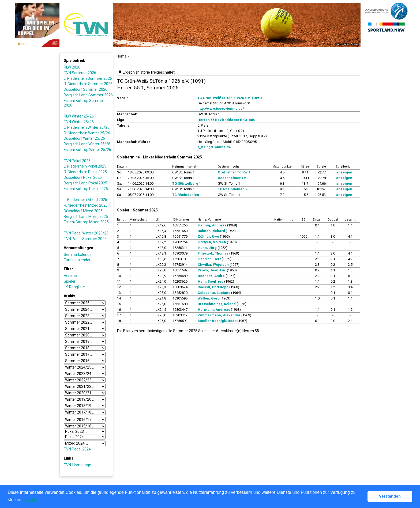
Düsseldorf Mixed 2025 (83, 211)
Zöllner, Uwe (208, 236)
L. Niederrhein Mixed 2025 (85, 200)
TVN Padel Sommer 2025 (85, 239)
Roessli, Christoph (213, 287)
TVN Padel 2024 (77, 449)
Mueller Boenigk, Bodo (217, 321)
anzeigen (344, 172)
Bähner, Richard (211, 231)
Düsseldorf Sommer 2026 (86, 89)
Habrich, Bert (209, 259)
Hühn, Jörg (207, 248)
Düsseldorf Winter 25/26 (84, 138)
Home (122, 56)
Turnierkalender (77, 260)
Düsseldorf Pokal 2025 (83, 177)
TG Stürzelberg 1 (187, 183)
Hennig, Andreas (212, 225)
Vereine (70, 276)
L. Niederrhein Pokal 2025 (85, 166)
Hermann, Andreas (214, 310)
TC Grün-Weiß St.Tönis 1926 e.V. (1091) (230, 98)
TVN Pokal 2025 (77, 161)
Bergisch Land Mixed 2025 (86, 217)
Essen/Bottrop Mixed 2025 (86, 222)
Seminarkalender (78, 255)
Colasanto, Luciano (214, 293)
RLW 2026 (72, 67)
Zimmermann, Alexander (219, 315)
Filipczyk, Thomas (213, 253)
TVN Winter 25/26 (79, 122)
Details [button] (30, 500)
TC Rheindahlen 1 (187, 195)
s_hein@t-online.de (214, 147)
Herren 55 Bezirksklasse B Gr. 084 (226, 120)
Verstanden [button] (390, 496)
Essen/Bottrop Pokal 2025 (86, 189)
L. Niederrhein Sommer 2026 (88, 78)
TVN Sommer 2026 (80, 73)
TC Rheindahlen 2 (232, 189)
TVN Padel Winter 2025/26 (86, 233)
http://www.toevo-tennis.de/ (221, 109)
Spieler (70, 281)
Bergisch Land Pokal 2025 (85, 183)
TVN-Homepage (77, 465)
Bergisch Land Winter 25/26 (87, 144)
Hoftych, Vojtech (212, 242)
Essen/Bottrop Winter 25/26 (87, 150)
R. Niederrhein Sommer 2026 (88, 84)
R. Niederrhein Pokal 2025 (85, 172)
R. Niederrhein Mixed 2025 (86, 205)
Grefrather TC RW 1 (234, 172)
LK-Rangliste (74, 287)
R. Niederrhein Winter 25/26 (87, 133)
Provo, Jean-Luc (212, 270)
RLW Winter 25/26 (79, 116)
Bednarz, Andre (211, 276)
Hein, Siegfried (211, 281)
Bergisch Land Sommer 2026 (88, 95)
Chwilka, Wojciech (213, 265)
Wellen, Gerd (209, 298)
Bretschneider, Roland (217, 304)
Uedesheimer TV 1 (233, 178)
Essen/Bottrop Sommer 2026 (84, 103)
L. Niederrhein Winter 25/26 (87, 127)
